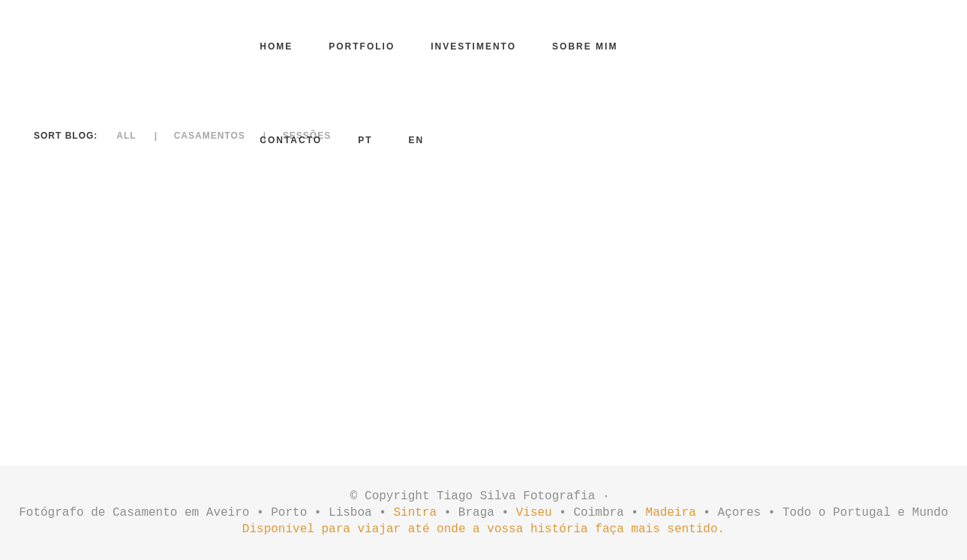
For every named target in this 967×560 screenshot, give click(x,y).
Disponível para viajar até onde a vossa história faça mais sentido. (483, 529)
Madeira (671, 513)
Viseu (534, 513)
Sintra (415, 513)
